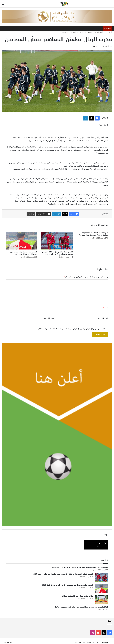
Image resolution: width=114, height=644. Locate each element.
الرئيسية (108, 32)
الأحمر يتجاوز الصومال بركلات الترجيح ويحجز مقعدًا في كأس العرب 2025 (58, 253)
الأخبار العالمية (98, 32)
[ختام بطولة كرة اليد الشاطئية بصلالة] (102, 596)
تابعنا (110, 618)
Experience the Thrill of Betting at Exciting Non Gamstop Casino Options (94, 234)
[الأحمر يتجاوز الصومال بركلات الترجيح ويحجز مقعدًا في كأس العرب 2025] (57, 241)
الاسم (106, 308)
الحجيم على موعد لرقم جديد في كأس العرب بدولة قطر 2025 (24, 253)
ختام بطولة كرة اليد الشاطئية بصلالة (77, 593)
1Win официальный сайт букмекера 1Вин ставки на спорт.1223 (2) (82, 604)
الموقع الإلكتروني (49, 318)
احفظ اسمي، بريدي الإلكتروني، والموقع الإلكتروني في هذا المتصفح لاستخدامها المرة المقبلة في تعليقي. (72, 329)
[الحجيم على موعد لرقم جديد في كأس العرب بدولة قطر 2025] (22, 241)
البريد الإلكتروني (102, 318)
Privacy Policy (7, 640)
